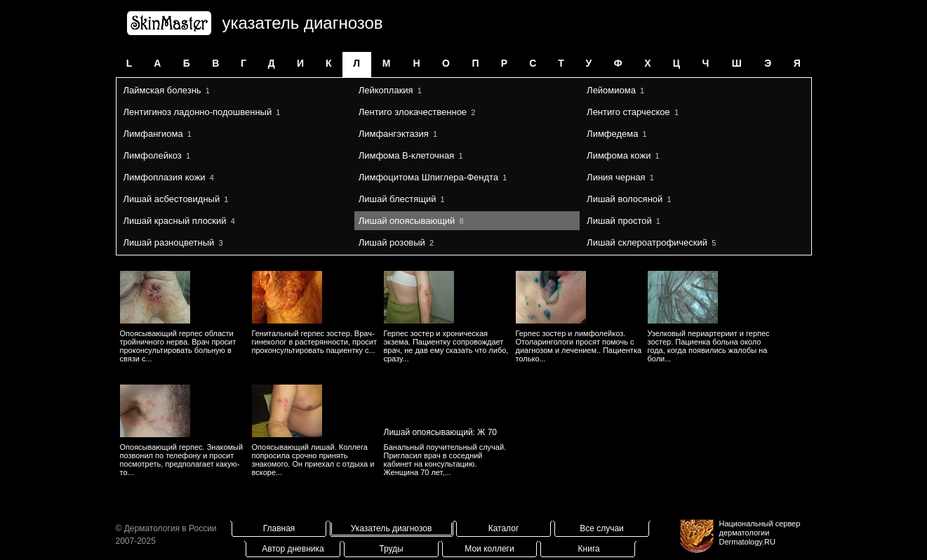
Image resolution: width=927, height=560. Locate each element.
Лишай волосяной (625, 199)
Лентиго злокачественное (413, 112)
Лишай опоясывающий (407, 221)
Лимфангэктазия (394, 134)
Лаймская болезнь (162, 90)
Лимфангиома (153, 134)
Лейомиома (611, 90)
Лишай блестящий (398, 199)
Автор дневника (293, 549)
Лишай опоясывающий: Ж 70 (441, 432)
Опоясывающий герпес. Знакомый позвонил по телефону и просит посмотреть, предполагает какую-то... (182, 460)
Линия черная (616, 177)
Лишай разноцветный (169, 242)
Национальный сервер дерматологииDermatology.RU (760, 533)
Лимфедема (612, 134)
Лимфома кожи (619, 155)
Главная (279, 528)
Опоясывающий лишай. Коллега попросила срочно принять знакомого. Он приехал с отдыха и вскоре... (313, 460)
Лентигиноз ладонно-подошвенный (198, 112)
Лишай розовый (392, 242)
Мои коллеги (489, 549)
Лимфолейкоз (153, 155)
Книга (589, 549)
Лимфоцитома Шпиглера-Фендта (428, 177)
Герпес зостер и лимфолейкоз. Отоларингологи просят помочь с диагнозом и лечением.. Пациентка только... (579, 346)
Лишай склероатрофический (647, 242)
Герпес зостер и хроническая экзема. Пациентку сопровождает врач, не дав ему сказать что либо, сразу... (446, 346)
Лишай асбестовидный (172, 199)
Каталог (504, 528)
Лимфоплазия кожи (165, 177)
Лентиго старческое (628, 112)
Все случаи (602, 528)
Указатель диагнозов (392, 528)
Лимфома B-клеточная (407, 155)
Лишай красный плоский (175, 221)
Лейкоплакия (386, 90)
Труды (391, 549)
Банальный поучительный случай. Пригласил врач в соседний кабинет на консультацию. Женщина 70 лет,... (445, 460)
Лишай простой (619, 221)
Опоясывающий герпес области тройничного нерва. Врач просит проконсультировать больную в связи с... (178, 346)
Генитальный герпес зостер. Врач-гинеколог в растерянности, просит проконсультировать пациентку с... (314, 342)
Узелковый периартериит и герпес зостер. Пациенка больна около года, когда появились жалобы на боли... (709, 346)
